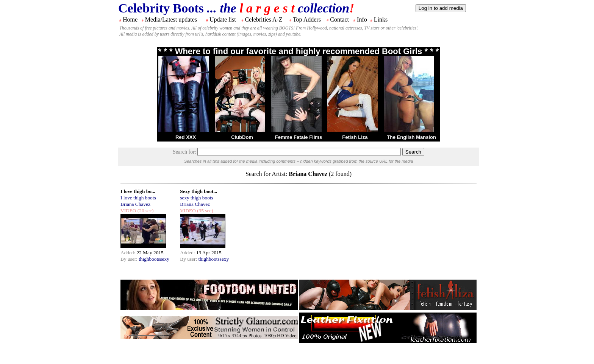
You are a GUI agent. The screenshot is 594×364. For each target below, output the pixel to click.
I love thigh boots (138, 198)
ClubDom (242, 137)
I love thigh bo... (138, 191)
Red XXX (186, 137)
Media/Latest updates (171, 19)
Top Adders (307, 19)
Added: (129, 253)
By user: (130, 259)
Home (130, 19)
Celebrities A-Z (263, 19)
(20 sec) (145, 211)
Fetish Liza (355, 137)
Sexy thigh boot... (199, 191)
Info (362, 19)
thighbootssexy (154, 259)
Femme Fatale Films (299, 137)
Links (381, 19)
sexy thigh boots (196, 198)
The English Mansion (411, 137)
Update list (223, 19)
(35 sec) (205, 211)
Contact (339, 19)
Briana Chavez (135, 204)
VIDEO (128, 211)
